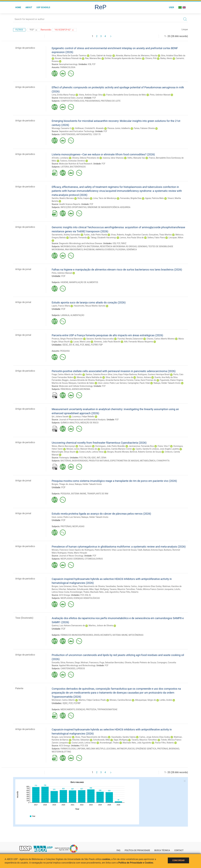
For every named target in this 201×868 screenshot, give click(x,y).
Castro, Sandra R (143, 449)
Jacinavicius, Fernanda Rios (141, 446)
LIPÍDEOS (80, 668)
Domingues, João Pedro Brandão (110, 446)
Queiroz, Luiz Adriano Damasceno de (68, 625)
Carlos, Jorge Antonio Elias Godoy (146, 586)
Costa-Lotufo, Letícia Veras (91, 452)
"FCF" (34, 30)
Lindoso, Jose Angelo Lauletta (165, 449)
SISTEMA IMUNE (79, 494)
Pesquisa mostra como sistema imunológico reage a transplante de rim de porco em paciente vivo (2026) (114, 481)
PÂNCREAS (66, 389)
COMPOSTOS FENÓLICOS (72, 101)
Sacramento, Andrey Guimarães (66, 235)
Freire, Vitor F (164, 446)
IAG (77, 345)
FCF (94, 64)
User (172, 7)
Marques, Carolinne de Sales (81, 383)
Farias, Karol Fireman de (145, 380)
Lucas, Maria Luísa (82, 342)
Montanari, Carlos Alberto (63, 700)
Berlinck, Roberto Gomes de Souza (145, 452)
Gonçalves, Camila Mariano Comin (116, 449)
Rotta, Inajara (83, 198)
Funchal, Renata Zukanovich (130, 339)
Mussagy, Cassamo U (61, 128)
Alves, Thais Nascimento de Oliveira (88, 586)
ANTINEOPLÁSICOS (126, 749)
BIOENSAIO (174, 749)
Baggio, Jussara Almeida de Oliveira (78, 380)
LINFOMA (81, 749)
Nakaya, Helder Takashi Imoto (167, 383)
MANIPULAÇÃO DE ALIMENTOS (84, 282)
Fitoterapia (64, 458)
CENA (104, 458)
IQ (90, 595)
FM (85, 458)
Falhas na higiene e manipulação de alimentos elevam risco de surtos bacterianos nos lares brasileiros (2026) (117, 270)
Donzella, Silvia (58, 663)
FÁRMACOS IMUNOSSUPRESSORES (77, 635)
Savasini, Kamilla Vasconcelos (100, 339)
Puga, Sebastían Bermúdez (112, 663)
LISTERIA (65, 167)
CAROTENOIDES (68, 134)
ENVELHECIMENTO (103, 635)
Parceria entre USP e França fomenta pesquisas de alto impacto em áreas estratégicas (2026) (107, 335)
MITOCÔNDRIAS (136, 635)
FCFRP (94, 345)
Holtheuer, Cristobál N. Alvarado (89, 128)
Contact (179, 850)
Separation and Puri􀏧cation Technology (77, 131)
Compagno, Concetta (167, 663)
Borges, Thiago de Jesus (63, 484)
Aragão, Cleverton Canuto (136, 235)
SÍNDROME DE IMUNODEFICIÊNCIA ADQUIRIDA (109, 207)
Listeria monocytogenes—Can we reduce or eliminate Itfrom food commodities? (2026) (103, 154)
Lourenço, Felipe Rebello (83, 417)
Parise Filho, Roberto (129, 592)
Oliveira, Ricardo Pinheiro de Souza (140, 663)
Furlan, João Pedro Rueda (95, 235)
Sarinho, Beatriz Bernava (63, 198)
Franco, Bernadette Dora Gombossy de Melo (126, 95)
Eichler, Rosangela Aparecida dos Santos (123, 58)
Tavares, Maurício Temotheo (122, 589)
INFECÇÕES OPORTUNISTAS (74, 207)
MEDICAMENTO (68, 709)
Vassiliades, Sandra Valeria (118, 586)
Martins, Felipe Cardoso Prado (92, 700)
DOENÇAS (80, 709)
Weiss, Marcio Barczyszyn (63, 446)
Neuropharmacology (68, 64)
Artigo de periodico (25, 48)
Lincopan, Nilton (176, 238)
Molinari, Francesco (90, 663)
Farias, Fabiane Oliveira (144, 128)
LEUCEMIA (111, 749)
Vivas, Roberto (117, 235)
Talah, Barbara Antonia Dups (150, 550)
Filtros (19, 30)
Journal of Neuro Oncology (71, 556)
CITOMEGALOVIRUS (94, 559)
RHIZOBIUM (89, 249)
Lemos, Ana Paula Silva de (132, 238)
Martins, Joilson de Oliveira (101, 625)
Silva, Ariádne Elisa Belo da (173, 56)
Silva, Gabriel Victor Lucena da (119, 377)
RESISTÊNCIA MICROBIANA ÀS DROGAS (118, 246)
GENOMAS (143, 246)
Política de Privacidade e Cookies (136, 863)
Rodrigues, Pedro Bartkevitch (98, 550)
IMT (99, 458)
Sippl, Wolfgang (102, 589)
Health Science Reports (70, 204)
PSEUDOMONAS (92, 101)
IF (73, 345)
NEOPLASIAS (78, 526)
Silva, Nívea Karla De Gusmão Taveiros (69, 56)
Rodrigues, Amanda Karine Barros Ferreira (114, 380)
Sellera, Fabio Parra (156, 238)
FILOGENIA (121, 249)
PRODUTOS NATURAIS (99, 461)
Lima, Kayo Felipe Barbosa (125, 374)
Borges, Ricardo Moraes (118, 452)
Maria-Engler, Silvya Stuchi (64, 452)
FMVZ (124, 243)
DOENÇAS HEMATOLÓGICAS (87, 598)
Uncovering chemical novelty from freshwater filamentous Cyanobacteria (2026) (99, 443)
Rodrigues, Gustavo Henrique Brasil (154, 374)
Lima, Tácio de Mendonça (105, 198)
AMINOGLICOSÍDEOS (105, 249)
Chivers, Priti (151, 58)
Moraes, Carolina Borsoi (120, 700)
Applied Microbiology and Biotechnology (77, 665)
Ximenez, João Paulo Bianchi (107, 342)
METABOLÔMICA (148, 461)
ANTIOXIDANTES (84, 134)
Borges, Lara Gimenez (62, 586)
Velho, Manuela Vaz (136, 158)
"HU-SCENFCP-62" (64, 30)
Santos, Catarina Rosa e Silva (99, 374)
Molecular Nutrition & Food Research (76, 164)
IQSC (94, 458)
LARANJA (65, 315)
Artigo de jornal (23, 269)
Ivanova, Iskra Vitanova (113, 158)
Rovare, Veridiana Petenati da (68, 58)
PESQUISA (65, 351)
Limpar (185, 29)
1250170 (96, 134)
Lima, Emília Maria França (63, 95)
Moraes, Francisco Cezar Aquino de (68, 550)
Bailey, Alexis (166, 58)
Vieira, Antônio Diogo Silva (91, 95)
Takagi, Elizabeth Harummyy (103, 238)
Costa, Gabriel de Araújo (101, 56)
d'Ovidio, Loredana (60, 158)
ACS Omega (64, 595)
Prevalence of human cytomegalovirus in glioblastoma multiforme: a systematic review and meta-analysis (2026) (119, 547)
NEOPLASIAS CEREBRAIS (72, 559)
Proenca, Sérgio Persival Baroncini (67, 339)
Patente (19, 688)
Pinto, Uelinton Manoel (160, 95)
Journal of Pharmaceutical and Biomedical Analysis (82, 420)
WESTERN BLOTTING (61, 752)
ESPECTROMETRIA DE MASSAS (125, 461)
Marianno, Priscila (149, 56)
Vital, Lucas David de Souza (124, 550)
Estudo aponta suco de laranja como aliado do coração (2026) (89, 302)
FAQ (118, 850)
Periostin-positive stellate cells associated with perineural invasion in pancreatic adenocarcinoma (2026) (114, 371)
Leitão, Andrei (166, 700)
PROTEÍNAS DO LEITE (111, 101)
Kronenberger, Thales (80, 592)
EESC (65, 345)
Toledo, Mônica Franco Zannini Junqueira (155, 589)
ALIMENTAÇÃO (77, 315)
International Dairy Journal (71, 98)
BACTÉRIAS (66, 461)
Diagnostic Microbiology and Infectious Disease (81, 243)
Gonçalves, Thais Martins (160, 235)
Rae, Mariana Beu (93, 58)
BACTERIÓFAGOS (78, 167)
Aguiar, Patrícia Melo (155, 198)
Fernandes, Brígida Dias (131, 198)
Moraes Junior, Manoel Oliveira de (82, 449)
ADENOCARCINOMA (81, 389)
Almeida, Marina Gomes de (128, 56)
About (29, 7)
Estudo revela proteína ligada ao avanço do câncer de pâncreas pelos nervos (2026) (101, 514)
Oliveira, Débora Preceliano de (86, 158)
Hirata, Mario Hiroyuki (77, 553)
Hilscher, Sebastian (67, 589)
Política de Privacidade (137, 850)
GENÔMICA (132, 249)
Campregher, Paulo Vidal (139, 383)
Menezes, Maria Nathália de (89, 377)
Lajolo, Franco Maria (61, 306)
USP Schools (43, 7)
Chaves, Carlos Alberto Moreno (161, 339)
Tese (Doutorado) (24, 618)
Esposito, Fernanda (78, 238)
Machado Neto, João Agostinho (104, 592)
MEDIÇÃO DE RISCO (90, 423)
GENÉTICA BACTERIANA (88, 246)
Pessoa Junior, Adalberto (119, 128)
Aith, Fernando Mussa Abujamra (138, 342)
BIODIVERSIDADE (80, 461)
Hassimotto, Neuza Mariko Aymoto (90, 306)
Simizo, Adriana (144, 377)
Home (18, 7)
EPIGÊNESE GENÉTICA (146, 749)
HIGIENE (64, 282)
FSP (101, 345)
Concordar (178, 860)
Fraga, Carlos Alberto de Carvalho (67, 374)
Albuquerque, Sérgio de (146, 700)
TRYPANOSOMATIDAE (107, 709)
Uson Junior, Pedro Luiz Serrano (112, 383)
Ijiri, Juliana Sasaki (60, 417)
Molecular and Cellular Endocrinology (76, 386)
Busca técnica (162, 850)
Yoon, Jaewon (85, 446)
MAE (87, 345)
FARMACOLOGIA (68, 67)
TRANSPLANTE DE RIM (98, 494)
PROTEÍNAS (66, 526)
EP (70, 345)
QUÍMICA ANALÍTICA (70, 423)
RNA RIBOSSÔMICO (74, 249)
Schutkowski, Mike (85, 589)
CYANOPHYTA (163, 461)
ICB (90, 64)
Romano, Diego (73, 663)
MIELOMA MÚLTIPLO (96, 749)
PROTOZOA (91, 709)
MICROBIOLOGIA (68, 246)
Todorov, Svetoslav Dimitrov (73, 161)
